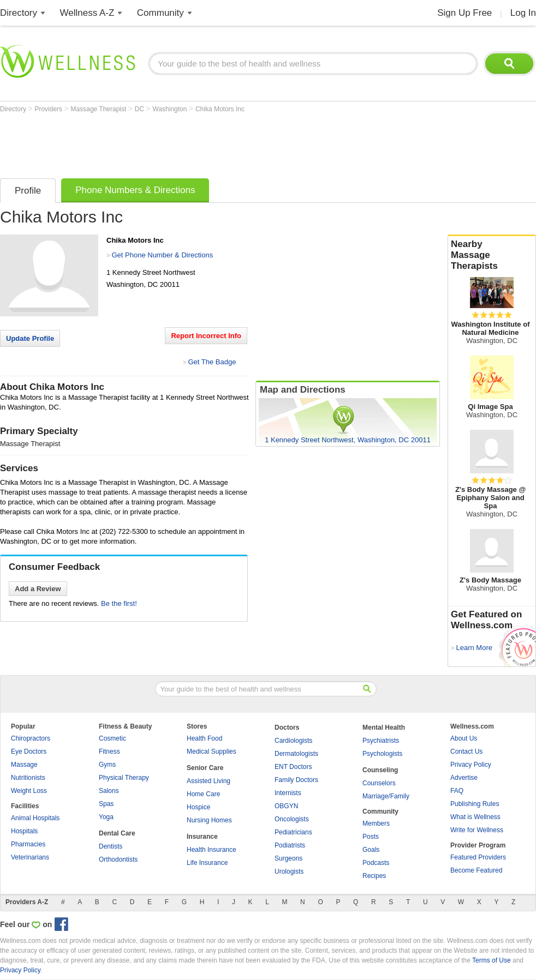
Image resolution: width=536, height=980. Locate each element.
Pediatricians (293, 832)
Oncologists (292, 819)
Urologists (289, 871)
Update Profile (30, 338)
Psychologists (382, 754)
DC (141, 109)
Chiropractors (31, 738)
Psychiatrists (381, 741)
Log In (523, 13)
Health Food (204, 738)
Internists (288, 793)
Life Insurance (207, 863)
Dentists (111, 846)
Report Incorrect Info (206, 336)
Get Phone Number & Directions (162, 255)
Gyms (107, 765)
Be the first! (119, 603)
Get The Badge (212, 362)
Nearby (492, 255)
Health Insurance (212, 850)
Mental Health (384, 728)
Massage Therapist (100, 109)
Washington (171, 109)
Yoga (106, 817)
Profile (28, 191)
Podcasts (376, 863)
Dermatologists (296, 754)
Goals (371, 850)
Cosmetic (112, 738)
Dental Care (117, 833)
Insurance (202, 837)
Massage (24, 765)
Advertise (464, 778)
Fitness (109, 751)
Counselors (379, 783)
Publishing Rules (475, 804)
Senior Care (205, 768)
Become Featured (476, 870)
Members (376, 823)
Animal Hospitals (35, 818)
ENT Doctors (293, 767)
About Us (464, 738)
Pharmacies (28, 844)
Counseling (380, 770)
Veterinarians (30, 857)
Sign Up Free (464, 13)
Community (160, 13)
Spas (106, 804)
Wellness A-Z (87, 13)
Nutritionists (28, 778)
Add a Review (38, 589)
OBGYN (286, 806)
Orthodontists (118, 859)
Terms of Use (492, 960)
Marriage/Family (386, 796)
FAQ (457, 791)
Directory (19, 13)
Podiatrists (290, 845)
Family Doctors (296, 780)
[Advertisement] (199, 143)
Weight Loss (29, 791)
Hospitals (24, 831)
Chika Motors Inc (220, 109)
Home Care (203, 794)
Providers (49, 109)
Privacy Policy (471, 765)
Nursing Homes (209, 820)
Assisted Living (209, 781)
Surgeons (288, 858)
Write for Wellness (477, 830)
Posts (371, 837)
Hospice (198, 807)
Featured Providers (478, 857)
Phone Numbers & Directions (135, 190)
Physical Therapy (124, 778)
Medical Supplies (212, 751)
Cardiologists (293, 741)
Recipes (374, 876)
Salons (109, 791)
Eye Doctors (29, 751)
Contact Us (466, 751)
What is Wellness (475, 817)
